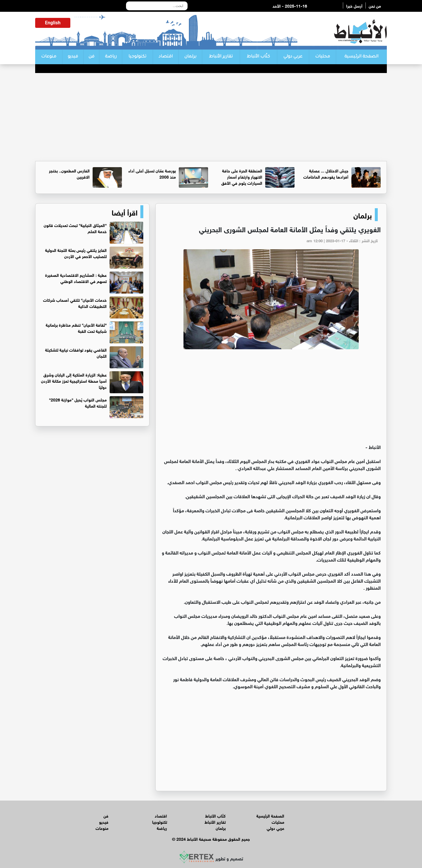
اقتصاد (166, 57)
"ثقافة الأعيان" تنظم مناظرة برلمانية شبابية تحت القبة (76, 328)
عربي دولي (293, 57)
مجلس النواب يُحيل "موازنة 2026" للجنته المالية (78, 402)
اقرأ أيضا (125, 212)
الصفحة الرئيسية (361, 57)
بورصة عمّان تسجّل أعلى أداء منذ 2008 (152, 173)
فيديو (73, 57)
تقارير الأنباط (221, 57)
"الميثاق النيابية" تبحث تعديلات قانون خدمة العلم (75, 228)
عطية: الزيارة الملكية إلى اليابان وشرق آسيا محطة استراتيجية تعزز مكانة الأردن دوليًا (74, 380)
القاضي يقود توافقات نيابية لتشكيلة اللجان (76, 352)
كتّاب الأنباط (258, 57)
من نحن (375, 5)
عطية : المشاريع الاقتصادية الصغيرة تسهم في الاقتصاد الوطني (76, 278)
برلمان (190, 57)
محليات (323, 57)
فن (91, 57)
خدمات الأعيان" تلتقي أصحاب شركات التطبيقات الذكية (75, 303)
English (53, 23)
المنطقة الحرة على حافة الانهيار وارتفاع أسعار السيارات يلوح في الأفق (242, 176)
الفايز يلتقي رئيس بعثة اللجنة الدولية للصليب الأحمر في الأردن (76, 253)
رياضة (111, 57)
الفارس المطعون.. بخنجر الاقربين (69, 173)
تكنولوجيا (137, 57)
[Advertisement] (211, 117)
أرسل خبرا (354, 5)
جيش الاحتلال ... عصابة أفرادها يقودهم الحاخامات (326, 173)
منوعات (49, 57)
